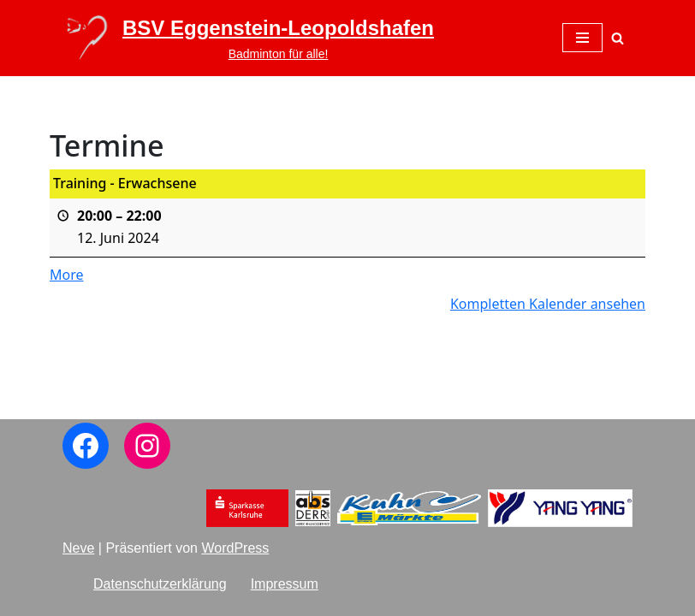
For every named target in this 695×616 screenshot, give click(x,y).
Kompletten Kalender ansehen (548, 303)
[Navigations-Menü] (582, 38)
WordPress (235, 548)
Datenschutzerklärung (160, 584)
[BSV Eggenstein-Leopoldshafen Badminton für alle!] (248, 38)
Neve (78, 548)
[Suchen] (618, 38)
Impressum (285, 584)
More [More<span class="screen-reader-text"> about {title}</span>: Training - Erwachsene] (67, 275)
